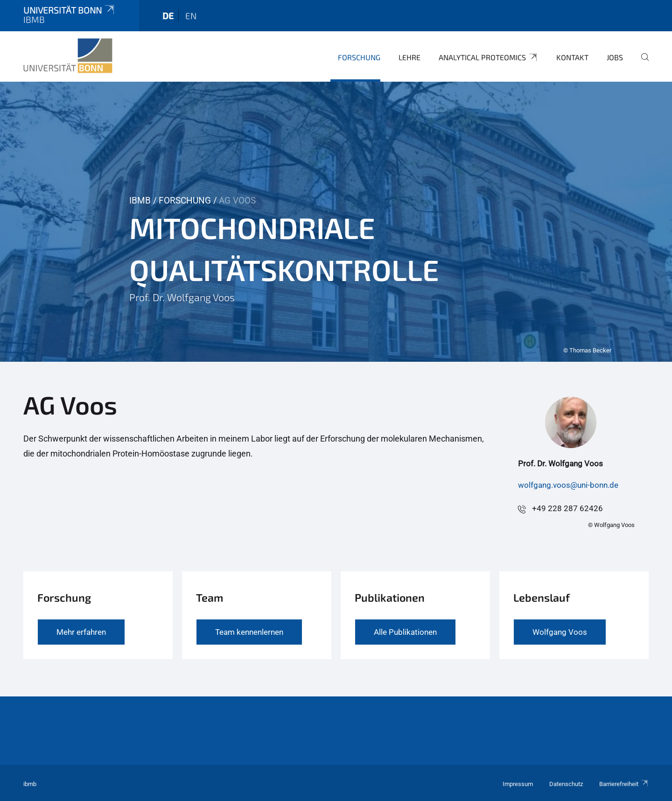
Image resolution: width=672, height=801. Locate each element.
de (168, 16)
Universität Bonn (70, 10)
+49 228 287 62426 (567, 508)
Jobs (615, 57)
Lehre (409, 57)
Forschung (359, 57)
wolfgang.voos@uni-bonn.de (568, 485)
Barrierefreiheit (624, 784)
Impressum (518, 784)
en (191, 16)
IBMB (140, 200)
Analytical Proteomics (488, 57)
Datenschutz (566, 784)
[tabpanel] (336, 222)
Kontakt (572, 57)
